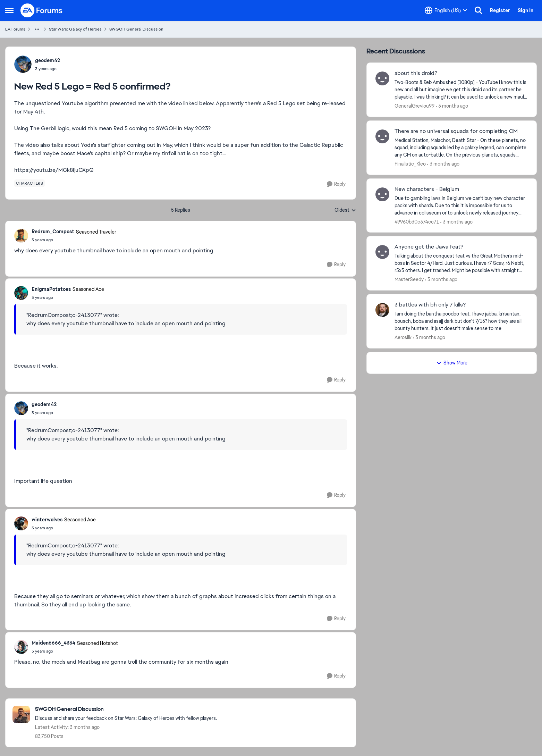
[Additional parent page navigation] (37, 29)
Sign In (526, 10)
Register (500, 10)
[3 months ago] (452, 106)
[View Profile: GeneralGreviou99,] (382, 78)
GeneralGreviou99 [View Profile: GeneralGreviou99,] (414, 106)
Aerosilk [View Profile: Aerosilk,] (403, 337)
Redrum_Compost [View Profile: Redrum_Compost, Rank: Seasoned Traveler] (53, 232)
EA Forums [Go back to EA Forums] (15, 29)
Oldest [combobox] (345, 210)
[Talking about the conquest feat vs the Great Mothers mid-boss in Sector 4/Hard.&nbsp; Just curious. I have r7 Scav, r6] (461, 263)
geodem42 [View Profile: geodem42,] (48, 60)
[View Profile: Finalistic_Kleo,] (382, 136)
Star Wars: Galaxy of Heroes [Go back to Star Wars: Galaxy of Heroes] (75, 29)
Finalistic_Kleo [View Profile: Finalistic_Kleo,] (410, 164)
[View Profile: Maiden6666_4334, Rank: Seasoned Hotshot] (21, 647)
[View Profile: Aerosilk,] (382, 310)
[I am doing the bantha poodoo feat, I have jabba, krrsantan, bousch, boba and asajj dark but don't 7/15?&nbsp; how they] (461, 321)
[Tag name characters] (29, 183)
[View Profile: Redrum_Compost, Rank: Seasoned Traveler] (21, 236)
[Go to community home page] (42, 10)
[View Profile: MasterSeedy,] (382, 252)
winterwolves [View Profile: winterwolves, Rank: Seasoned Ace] (47, 520)
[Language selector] (446, 10)
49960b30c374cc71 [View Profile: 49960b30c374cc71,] (417, 221)
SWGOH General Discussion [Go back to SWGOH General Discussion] (136, 29)
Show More (452, 363)
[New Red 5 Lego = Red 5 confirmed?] (74, 240)
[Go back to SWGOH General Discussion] (126, 709)
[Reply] (336, 184)
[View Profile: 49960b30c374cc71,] (382, 194)
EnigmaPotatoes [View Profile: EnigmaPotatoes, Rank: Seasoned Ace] (51, 289)
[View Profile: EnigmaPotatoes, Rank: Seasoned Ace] (21, 293)
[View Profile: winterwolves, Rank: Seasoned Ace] (21, 523)
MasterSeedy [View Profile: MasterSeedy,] (409, 279)
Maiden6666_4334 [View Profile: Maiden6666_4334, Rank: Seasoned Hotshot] (53, 643)
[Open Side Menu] (9, 10)
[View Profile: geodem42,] (23, 64)
